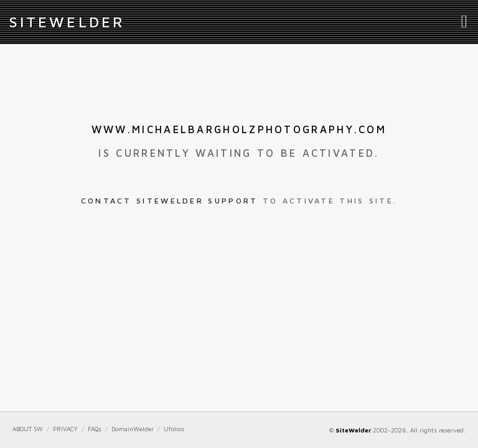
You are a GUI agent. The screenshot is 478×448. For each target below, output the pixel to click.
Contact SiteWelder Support (170, 201)
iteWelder (67, 22)
